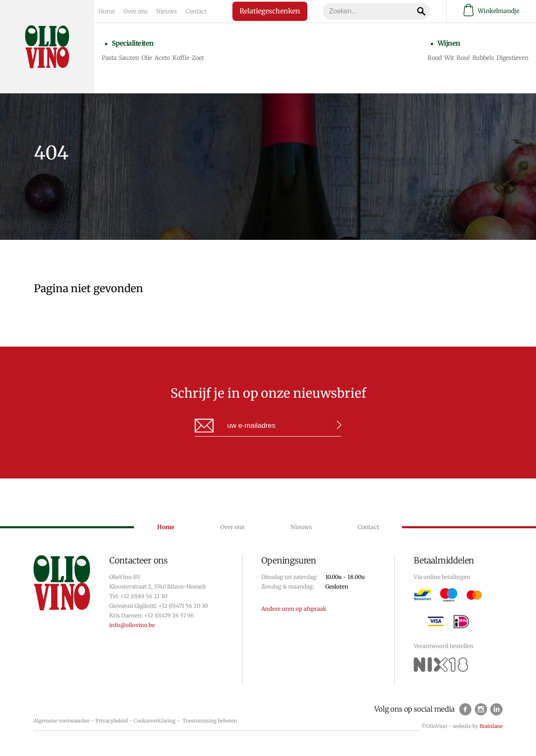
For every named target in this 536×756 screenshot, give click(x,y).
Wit (449, 58)
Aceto (162, 58)
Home (107, 11)
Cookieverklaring (155, 721)
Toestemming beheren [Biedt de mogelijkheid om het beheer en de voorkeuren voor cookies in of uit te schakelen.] (210, 721)
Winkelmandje (491, 11)
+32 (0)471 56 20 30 (183, 606)
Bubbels (483, 58)
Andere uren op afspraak (294, 609)
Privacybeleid (112, 721)
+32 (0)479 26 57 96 (169, 616)
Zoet (198, 58)
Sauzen (129, 58)
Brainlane (491, 726)
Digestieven (513, 58)
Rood (435, 58)
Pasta (109, 58)
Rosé (463, 58)
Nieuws (167, 11)
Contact (196, 11)
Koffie (181, 58)
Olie (147, 58)
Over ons (136, 11)
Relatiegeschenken (269, 11)
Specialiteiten (133, 43)
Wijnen (449, 43)
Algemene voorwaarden (62, 721)
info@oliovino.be (132, 625)
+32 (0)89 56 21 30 (144, 596)
